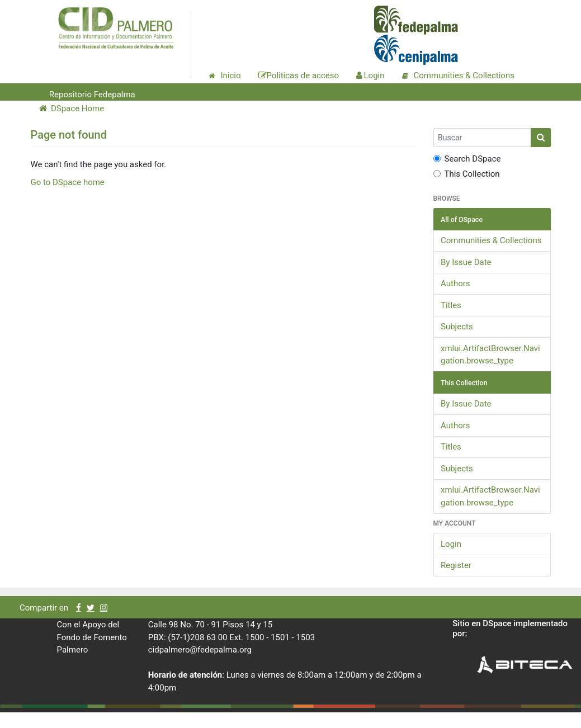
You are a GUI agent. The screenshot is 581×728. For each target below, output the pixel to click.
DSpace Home (72, 108)
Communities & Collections (491, 240)
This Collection (467, 174)
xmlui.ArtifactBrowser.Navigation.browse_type (490, 355)
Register (456, 565)
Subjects (457, 327)
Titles (451, 305)
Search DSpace (467, 159)
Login (451, 544)
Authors (455, 283)
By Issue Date (466, 262)
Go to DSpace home (68, 182)
